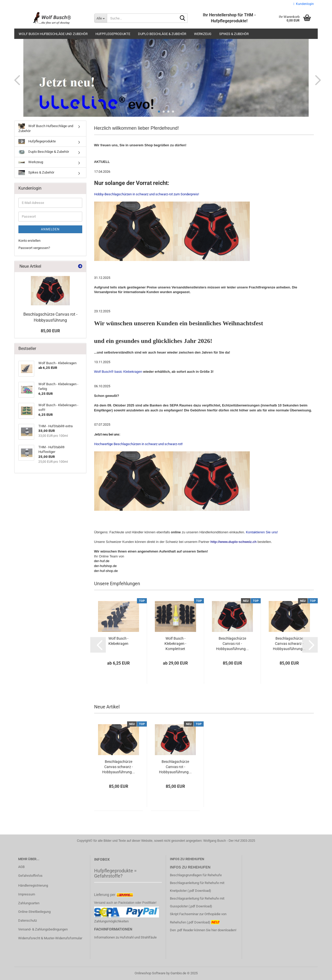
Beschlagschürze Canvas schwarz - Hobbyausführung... (289, 644)
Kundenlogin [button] (304, 4)
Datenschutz (27, 920)
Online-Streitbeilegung (34, 912)
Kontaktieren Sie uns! (262, 532)
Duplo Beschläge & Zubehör (162, 34)
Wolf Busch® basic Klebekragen (119, 372)
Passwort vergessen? (34, 248)
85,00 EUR (50, 331)
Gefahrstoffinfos (30, 876)
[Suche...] (101, 18)
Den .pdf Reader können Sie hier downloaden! (203, 930)
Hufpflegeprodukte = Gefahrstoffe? (115, 873)
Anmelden (50, 229)
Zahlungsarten (29, 903)
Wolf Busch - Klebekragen (118, 641)
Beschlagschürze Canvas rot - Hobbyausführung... (232, 644)
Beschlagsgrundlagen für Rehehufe (196, 875)
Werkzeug (203, 34)
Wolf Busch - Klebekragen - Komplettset (175, 644)
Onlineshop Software (150, 973)
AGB (21, 867)
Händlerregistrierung (33, 885)
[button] (16, 80)
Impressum (27, 894)
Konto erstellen (29, 241)
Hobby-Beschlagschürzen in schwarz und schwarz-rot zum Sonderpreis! (147, 194)
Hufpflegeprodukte (113, 34)
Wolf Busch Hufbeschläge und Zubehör (53, 34)
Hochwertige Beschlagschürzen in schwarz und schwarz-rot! (172, 476)
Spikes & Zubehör (234, 34)
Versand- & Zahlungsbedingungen (43, 929)
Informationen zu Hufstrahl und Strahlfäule (125, 937)
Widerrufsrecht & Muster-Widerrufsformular (50, 938)
